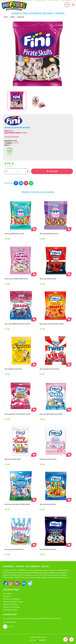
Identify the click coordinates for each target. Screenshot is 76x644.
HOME (6, 17)
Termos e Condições (10, 604)
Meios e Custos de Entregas (13, 602)
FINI (11, 145)
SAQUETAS (21, 17)
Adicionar (53, 171)
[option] (38, 54)
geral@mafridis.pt (10, 622)
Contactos (7, 596)
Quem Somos (8, 593)
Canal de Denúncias (10, 610)
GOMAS (12, 17)
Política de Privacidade (11, 607)
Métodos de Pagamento (12, 599)
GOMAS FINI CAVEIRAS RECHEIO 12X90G (38, 13)
